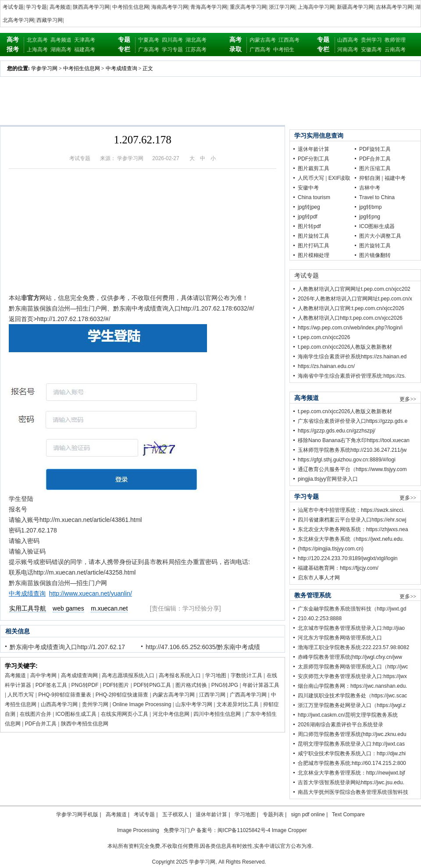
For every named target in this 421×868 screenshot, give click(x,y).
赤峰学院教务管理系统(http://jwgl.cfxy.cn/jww (350, 657)
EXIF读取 (340, 178)
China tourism (314, 197)
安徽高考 (371, 50)
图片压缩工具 (375, 168)
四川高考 (172, 40)
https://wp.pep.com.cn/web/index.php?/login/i (350, 328)
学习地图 (216, 675)
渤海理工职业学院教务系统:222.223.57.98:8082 (353, 647)
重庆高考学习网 (248, 7)
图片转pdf (309, 226)
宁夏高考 (149, 40)
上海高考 (37, 50)
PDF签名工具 (51, 685)
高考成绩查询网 (79, 675)
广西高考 (260, 50)
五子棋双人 (175, 814)
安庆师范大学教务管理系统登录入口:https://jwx (352, 676)
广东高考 (149, 50)
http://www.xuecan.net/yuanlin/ (91, 593)
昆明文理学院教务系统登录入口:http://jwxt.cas (351, 744)
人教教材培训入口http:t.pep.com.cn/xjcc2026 (350, 318)
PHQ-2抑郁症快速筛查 (122, 695)
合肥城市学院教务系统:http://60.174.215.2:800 (352, 763)
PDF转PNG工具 (152, 685)
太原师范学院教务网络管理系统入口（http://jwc (353, 667)
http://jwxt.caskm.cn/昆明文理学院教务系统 (348, 715)
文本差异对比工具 (238, 704)
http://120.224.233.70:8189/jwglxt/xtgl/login (348, 558)
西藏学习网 (50, 20)
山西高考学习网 (59, 704)
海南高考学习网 (170, 7)
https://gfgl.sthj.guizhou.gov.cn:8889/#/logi (347, 460)
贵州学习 (371, 40)
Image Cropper (289, 830)
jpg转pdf (308, 217)
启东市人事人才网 (319, 578)
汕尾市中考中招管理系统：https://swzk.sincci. (351, 510)
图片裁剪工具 (314, 168)
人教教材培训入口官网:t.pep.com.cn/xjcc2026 (351, 308)
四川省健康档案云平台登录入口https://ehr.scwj (352, 520)
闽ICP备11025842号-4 (244, 830)
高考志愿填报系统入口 (128, 675)
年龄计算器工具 (261, 685)
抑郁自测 (370, 178)
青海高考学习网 (209, 7)
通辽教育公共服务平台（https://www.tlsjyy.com (352, 469)
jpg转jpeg (309, 207)
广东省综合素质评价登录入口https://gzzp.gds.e (353, 421)
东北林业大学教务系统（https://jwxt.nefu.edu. (351, 539)
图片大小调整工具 (380, 236)
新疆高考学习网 (355, 7)
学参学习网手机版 (77, 814)
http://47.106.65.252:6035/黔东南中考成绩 (203, 647)
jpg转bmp (370, 207)
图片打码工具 (314, 246)
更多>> (408, 399)
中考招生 (284, 50)
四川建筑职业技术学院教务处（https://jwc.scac (352, 696)
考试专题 (13, 7)
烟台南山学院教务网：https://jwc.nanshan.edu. (352, 686)
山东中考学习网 (194, 704)
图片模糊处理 (314, 255)
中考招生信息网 (131, 7)
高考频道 (60, 7)
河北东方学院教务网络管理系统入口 (340, 638)
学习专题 (36, 7)
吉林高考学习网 (394, 7)
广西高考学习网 (248, 695)
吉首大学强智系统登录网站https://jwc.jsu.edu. (351, 782)
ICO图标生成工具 (76, 714)
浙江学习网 (282, 7)
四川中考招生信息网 (217, 714)
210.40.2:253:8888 (320, 618)
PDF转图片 (116, 685)
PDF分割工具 (314, 159)
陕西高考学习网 (91, 7)
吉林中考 (370, 188)
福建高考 (85, 50)
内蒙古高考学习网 (174, 695)
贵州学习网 (95, 704)
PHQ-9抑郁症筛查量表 (65, 695)
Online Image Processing (142, 704)
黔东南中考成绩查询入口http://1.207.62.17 (67, 647)
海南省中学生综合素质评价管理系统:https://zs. (352, 376)
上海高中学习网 (316, 7)
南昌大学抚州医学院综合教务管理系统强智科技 (353, 792)
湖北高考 (196, 40)
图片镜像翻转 (375, 255)
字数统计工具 (246, 675)
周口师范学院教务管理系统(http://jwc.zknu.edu (352, 734)
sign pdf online (308, 814)
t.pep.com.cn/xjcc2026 (324, 337)
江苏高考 (196, 50)
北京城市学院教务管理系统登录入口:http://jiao (351, 628)
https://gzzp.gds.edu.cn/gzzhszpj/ (337, 431)
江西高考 (289, 40)
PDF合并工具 (41, 724)
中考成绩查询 (121, 68)
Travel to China (377, 197)
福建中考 (395, 178)
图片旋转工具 (314, 236)
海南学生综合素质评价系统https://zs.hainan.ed (352, 357)
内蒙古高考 (263, 40)
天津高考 (85, 40)
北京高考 (37, 40)
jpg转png (370, 217)
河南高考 (348, 50)
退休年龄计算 (314, 149)
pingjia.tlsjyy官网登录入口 (328, 479)
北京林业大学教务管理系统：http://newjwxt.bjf (351, 773)
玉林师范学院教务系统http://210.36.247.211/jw (352, 450)
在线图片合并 (36, 714)
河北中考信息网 (171, 714)
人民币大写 (21, 695)
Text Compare (348, 814)
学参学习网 (44, 68)
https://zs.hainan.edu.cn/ (326, 366)
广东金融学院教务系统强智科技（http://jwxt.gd (352, 609)
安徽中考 (308, 188)
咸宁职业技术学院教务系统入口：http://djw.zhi (352, 754)
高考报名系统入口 (180, 675)
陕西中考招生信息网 (85, 724)
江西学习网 (212, 695)
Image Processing (138, 830)
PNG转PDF (85, 685)
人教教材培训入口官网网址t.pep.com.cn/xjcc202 (354, 289)
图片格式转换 (191, 685)
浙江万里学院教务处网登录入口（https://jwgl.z (352, 705)
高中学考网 (43, 675)
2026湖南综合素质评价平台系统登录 (341, 725)
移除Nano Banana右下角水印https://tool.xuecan (354, 440)
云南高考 (395, 50)
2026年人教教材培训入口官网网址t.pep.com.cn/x (355, 299)
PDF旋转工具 (375, 149)
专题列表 (273, 814)
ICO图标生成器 (377, 226)
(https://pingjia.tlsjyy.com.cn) (331, 549)
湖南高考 (61, 50)
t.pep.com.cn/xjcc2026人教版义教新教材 (345, 347)
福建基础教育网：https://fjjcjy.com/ (338, 568)
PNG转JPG (225, 685)
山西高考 (348, 40)
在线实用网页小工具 (125, 714)
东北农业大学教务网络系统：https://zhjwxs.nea (353, 529)
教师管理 (395, 40)
